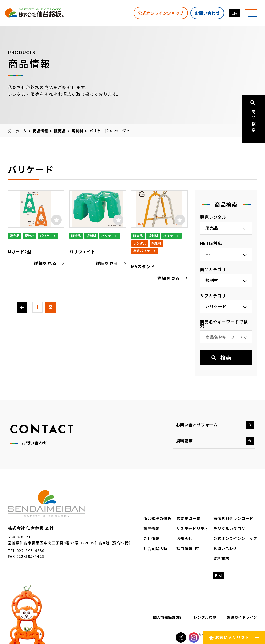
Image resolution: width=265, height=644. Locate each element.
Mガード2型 (20, 251)
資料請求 (184, 440)
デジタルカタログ (229, 529)
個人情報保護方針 (168, 617)
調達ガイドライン (242, 617)
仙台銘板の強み (158, 518)
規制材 (77, 131)
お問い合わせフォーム (197, 425)
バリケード (99, 131)
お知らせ (185, 538)
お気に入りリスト (232, 637)
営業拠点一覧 (188, 518)
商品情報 (41, 131)
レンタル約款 (205, 617)
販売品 (60, 131)
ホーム (21, 131)
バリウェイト (82, 251)
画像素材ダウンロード (233, 518)
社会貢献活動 (156, 548)
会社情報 (152, 538)
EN (234, 14)
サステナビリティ (192, 529)
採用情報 (185, 548)
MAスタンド (143, 266)
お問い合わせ (207, 13)
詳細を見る (45, 263)
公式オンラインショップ (160, 13)
